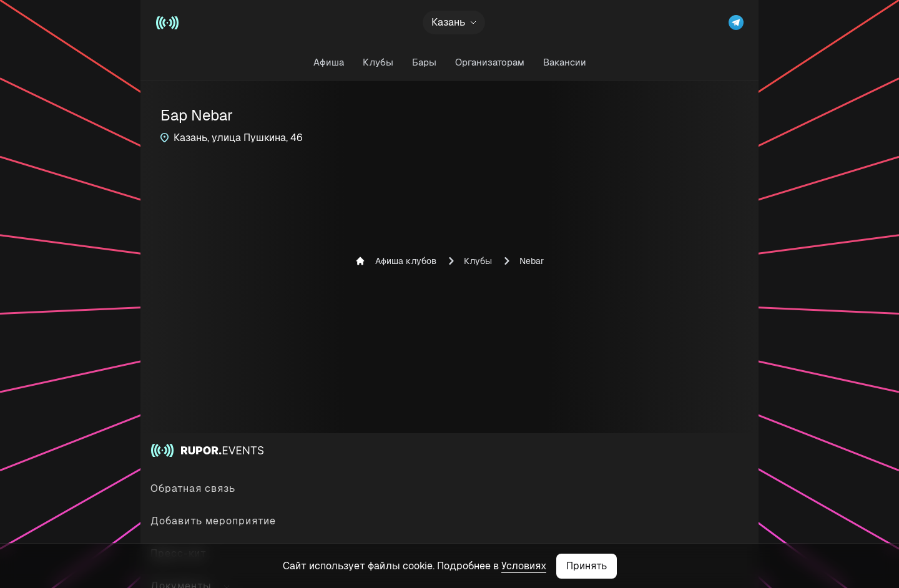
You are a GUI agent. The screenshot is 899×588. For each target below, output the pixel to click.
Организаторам (490, 62)
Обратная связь (193, 488)
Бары (424, 62)
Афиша (329, 62)
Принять (587, 566)
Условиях (524, 566)
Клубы (378, 62)
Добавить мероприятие (213, 521)
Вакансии (565, 62)
